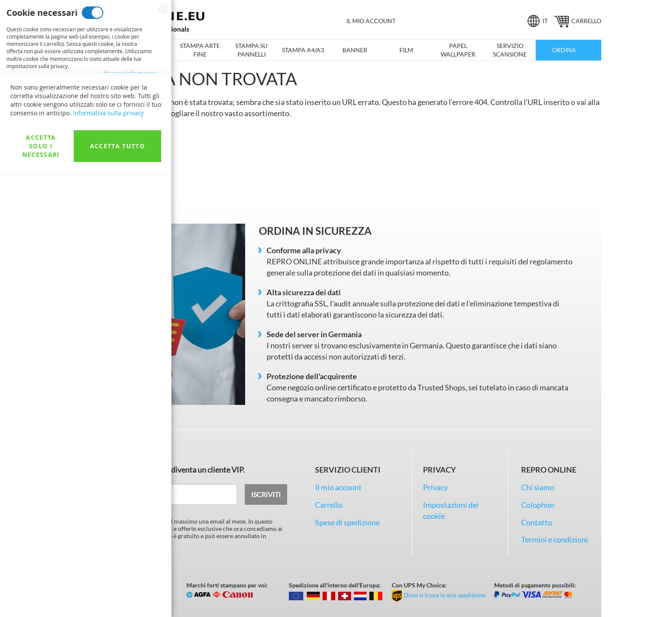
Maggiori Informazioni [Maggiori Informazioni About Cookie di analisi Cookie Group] (131, 259)
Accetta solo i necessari (41, 591)
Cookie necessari (93, 13)
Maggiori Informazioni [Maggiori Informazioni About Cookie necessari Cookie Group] (131, 73)
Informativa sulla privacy (108, 558)
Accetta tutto (118, 591)
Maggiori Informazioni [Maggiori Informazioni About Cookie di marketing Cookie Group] (131, 170)
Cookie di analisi (90, 205)
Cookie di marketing (107, 109)
